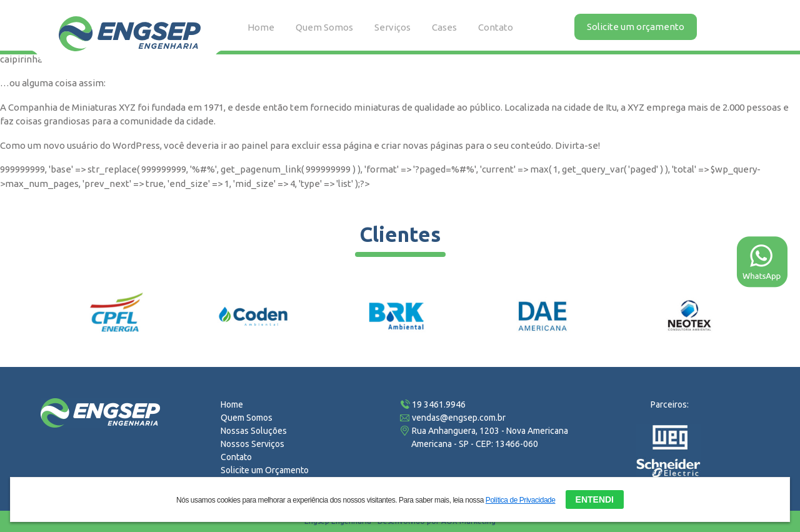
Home (261, 27)
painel (255, 145)
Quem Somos (324, 27)
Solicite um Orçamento (265, 470)
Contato (496, 27)
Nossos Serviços (252, 444)
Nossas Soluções (254, 431)
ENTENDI (595, 498)
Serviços (392, 27)
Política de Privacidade (521, 499)
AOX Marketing (468, 521)
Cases (444, 27)
